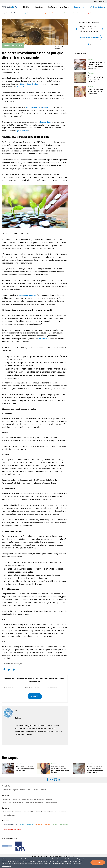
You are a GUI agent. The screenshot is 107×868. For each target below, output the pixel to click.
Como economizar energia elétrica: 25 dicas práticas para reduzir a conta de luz (96, 65)
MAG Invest (43, 339)
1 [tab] (88, 44)
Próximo (102, 29)
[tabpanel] (90, 31)
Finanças (7, 46)
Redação (18, 718)
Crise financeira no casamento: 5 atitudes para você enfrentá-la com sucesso (60, 770)
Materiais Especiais (9, 815)
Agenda (16, 790)
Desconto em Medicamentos (12, 812)
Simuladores (62, 812)
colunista (46, 107)
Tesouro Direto (46, 122)
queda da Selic (22, 131)
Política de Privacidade (40, 856)
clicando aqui (6, 866)
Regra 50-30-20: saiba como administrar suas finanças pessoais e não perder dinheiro (95, 770)
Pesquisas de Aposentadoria (35, 802)
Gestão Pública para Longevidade (14, 802)
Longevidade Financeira (72, 13)
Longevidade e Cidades (9, 13)
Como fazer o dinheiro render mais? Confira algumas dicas (95, 91)
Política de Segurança (56, 856)
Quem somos (7, 790)
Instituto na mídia (26, 790)
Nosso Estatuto (70, 856)
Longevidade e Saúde (29, 13)
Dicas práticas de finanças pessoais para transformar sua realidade (25, 769)
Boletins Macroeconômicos (11, 799)
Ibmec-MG (21, 87)
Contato (36, 790)
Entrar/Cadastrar (99, 7)
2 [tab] (91, 44)
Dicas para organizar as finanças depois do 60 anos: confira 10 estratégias (96, 79)
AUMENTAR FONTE (100, 1)
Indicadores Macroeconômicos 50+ (33, 799)
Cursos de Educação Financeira (46, 812)
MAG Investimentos (33, 107)
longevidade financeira (27, 295)
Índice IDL (49, 799)
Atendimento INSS (28, 812)
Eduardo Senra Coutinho (29, 84)
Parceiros (43, 790)
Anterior (77, 29)
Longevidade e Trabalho (50, 13)
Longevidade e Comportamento (95, 13)
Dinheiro (90, 87)
